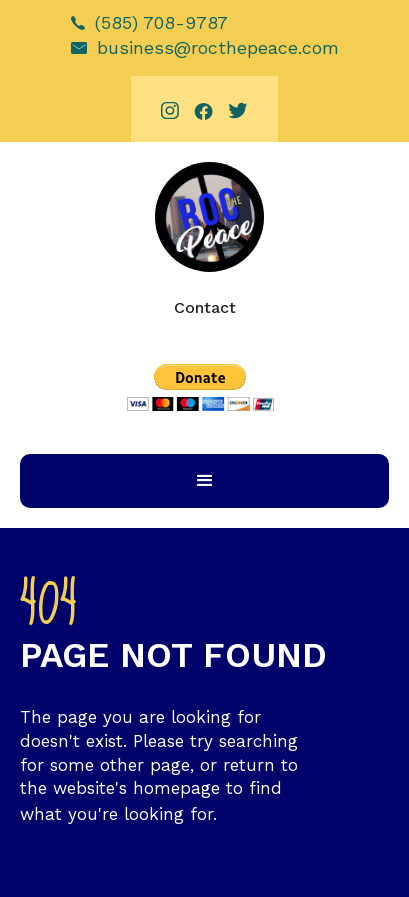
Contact (205, 307)
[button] (204, 481)
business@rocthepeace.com (218, 47)
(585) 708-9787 (161, 22)
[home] (204, 217)
